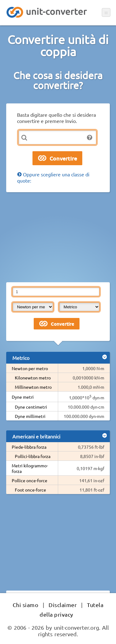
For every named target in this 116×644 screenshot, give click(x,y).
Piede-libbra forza (29, 447)
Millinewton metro (33, 387)
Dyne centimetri (31, 407)
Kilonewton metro (33, 378)
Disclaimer (63, 605)
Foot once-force (30, 490)
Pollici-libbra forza (33, 456)
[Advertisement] (58, 237)
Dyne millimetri (30, 416)
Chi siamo (26, 605)
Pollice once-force (30, 480)
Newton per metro (30, 368)
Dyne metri (23, 397)
